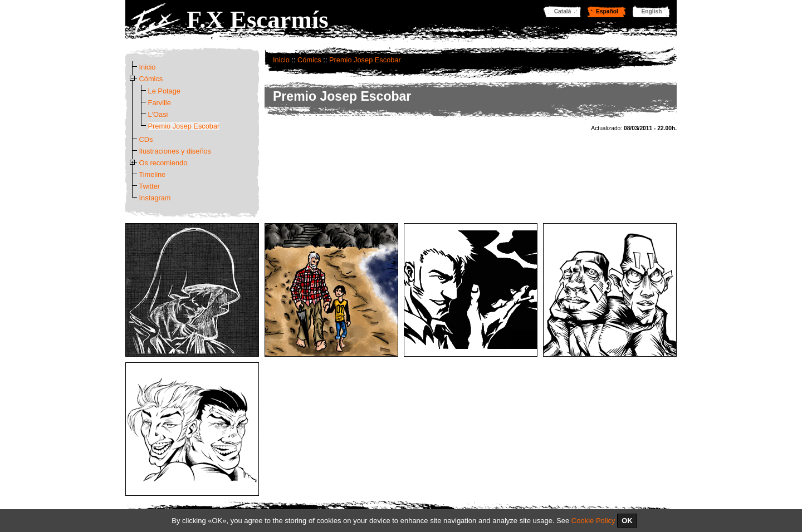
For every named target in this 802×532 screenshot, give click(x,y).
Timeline (152, 174)
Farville (160, 103)
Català (563, 11)
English (652, 11)
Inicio (281, 60)
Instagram (155, 198)
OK (627, 521)
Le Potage (164, 91)
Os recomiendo (163, 163)
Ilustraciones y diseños (175, 151)
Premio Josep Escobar (365, 60)
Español (607, 11)
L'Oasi (158, 114)
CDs (146, 139)
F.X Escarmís (258, 19)
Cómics (309, 60)
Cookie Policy (593, 521)
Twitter (149, 186)
